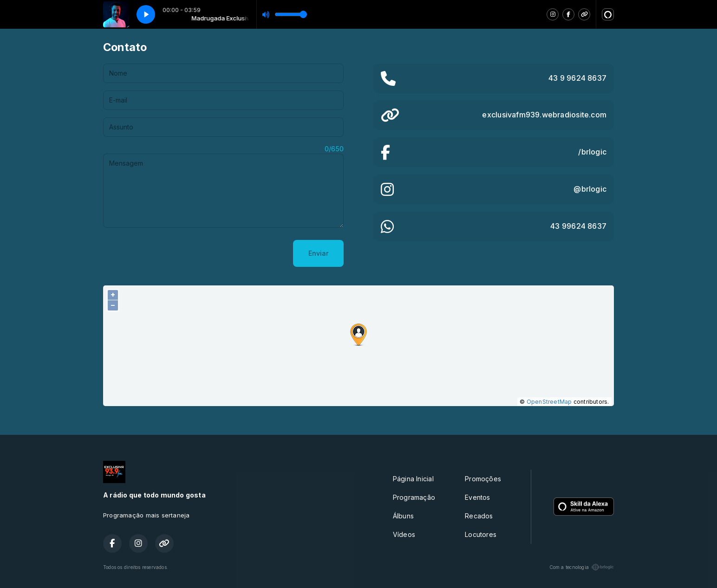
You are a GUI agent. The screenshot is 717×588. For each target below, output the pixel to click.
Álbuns (403, 516)
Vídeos (404, 534)
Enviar (318, 253)
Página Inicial (413, 479)
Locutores (481, 534)
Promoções (483, 479)
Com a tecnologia (582, 567)
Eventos (477, 497)
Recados (479, 516)
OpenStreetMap (549, 402)
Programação (414, 497)
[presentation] (174, 253)
